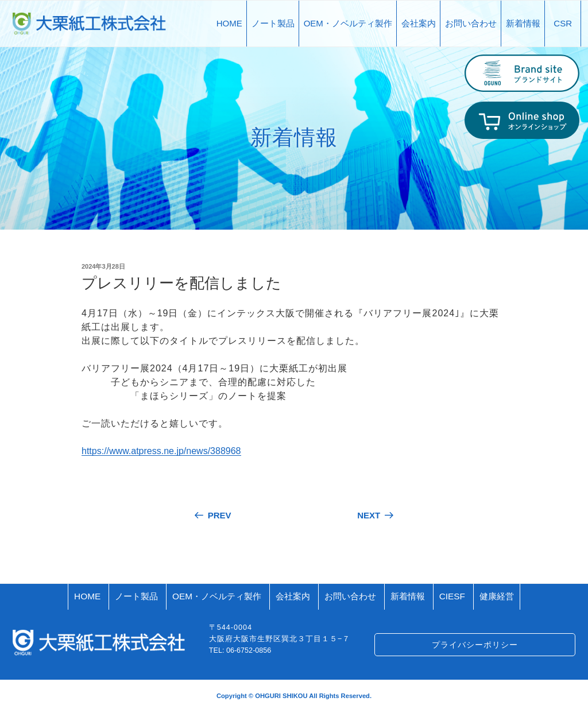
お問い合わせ (471, 23)
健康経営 (497, 596)
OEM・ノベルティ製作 (348, 23)
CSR (563, 23)
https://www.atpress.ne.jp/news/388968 (161, 451)
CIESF (452, 596)
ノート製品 (273, 23)
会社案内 (419, 23)
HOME (229, 23)
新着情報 (523, 23)
